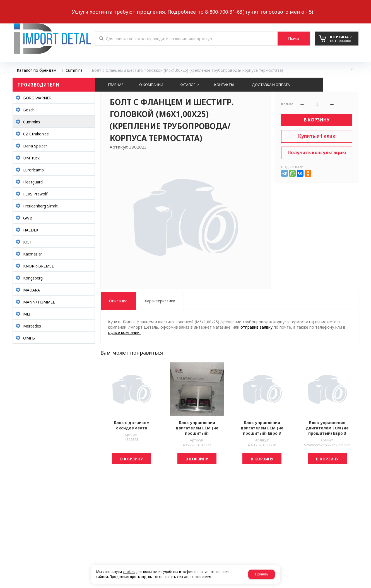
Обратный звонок (74, 7)
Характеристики (160, 301)
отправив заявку (256, 327)
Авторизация (349, 7)
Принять (262, 574)
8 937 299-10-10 (238, 7)
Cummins (74, 70)
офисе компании (124, 332)
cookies (129, 572)
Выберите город (114, 7)
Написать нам (32, 7)
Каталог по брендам (37, 70)
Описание (118, 301)
